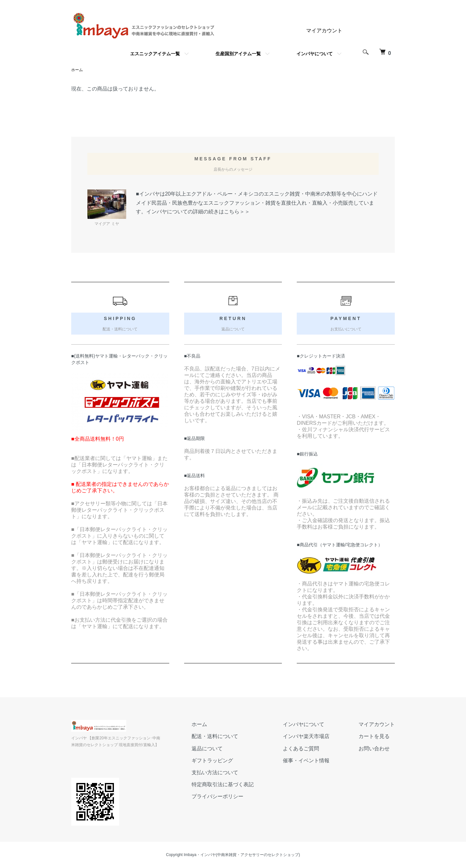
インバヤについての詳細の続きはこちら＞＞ (198, 212)
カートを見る (374, 736)
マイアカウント (324, 31)
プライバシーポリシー (217, 796)
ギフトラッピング (212, 761)
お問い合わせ (374, 749)
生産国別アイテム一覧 (238, 54)
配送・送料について (215, 736)
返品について (207, 749)
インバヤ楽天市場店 (306, 736)
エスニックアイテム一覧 (155, 54)
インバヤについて (315, 54)
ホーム (77, 70)
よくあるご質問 (301, 749)
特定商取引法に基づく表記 (223, 784)
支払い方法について (215, 772)
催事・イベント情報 (306, 761)
